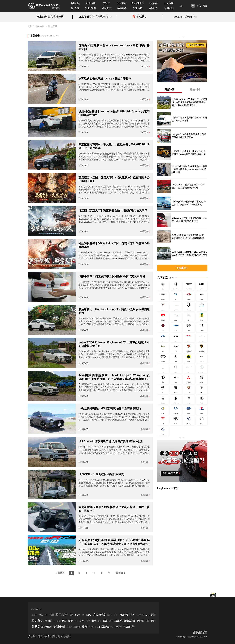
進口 (64, 621)
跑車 (82, 621)
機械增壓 (124, 615)
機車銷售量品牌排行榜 (50, 17)
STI (147, 615)
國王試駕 (62, 615)
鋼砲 (153, 621)
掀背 (113, 627)
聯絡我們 (32, 636)
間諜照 (106, 3)
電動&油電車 (138, 3)
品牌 (111, 621)
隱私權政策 (44, 636)
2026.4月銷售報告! (185, 17)
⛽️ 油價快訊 (140, 17)
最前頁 (61, 573)
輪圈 (52, 615)
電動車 (69, 627)
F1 (54, 621)
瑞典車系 (92, 627)
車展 (132, 615)
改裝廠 (48, 627)
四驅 (105, 621)
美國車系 (77, 627)
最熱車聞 (195, 90)
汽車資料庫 (91, 8)
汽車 (76, 621)
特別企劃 (169, 8)
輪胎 (41, 615)
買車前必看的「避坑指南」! (95, 17)
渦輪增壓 (140, 615)
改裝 (71, 615)
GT (99, 627)
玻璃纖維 (130, 621)
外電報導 (122, 8)
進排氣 (140, 621)
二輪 (147, 621)
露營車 (105, 627)
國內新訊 (106, 8)
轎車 (88, 621)
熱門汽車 (75, 8)
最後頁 (119, 573)
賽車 (46, 615)
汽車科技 (153, 3)
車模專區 (91, 3)
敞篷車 (34, 615)
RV (83, 615)
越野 (71, 621)
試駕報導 (122, 3)
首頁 (30, 26)
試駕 (116, 615)
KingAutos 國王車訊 (168, 488)
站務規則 (66, 636)
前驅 (94, 621)
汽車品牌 (138, 8)
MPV (89, 615)
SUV (77, 615)
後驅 (100, 621)
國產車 (110, 615)
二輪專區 (169, 3)
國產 (59, 621)
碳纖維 (119, 621)
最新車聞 (75, 3)
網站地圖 (55, 636)
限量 (153, 615)
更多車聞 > (182, 268)
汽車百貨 (129, 627)
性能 (48, 621)
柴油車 (119, 627)
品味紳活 (153, 8)
